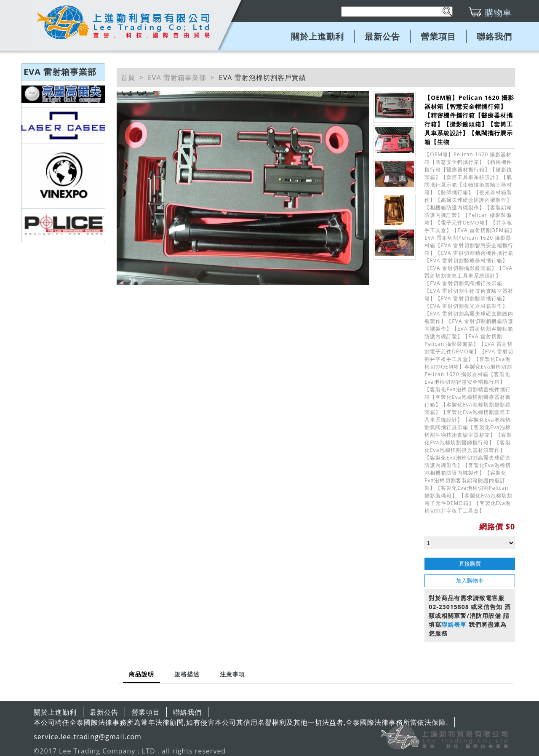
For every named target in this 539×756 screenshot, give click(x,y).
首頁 (128, 77)
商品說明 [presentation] (141, 674)
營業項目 (438, 36)
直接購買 (470, 564)
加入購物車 (470, 581)
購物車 (498, 12)
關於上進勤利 (318, 36)
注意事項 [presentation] (232, 674)
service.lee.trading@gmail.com (88, 737)
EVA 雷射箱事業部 (177, 77)
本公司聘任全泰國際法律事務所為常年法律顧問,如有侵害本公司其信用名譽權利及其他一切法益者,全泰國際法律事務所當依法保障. (241, 722)
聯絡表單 (454, 624)
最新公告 (382, 36)
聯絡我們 (494, 36)
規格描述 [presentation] (187, 674)
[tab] (141, 675)
